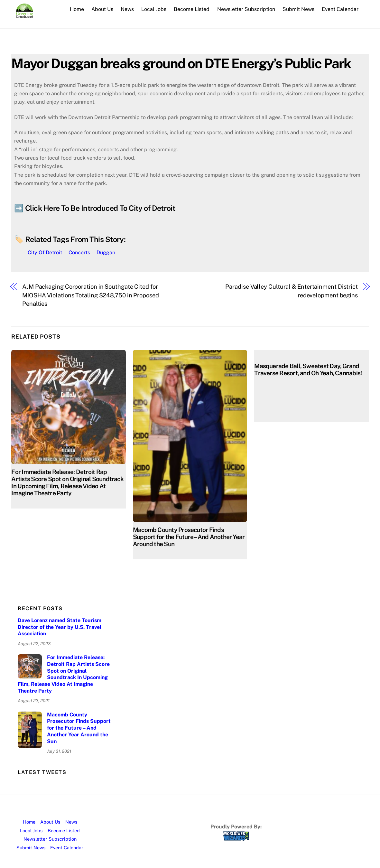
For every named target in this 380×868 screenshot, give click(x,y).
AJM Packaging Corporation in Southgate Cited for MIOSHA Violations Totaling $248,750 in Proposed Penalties (91, 295)
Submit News (298, 9)
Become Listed (192, 9)
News (127, 9)
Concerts (79, 252)
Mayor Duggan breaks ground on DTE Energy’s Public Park (181, 63)
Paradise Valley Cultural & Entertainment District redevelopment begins (292, 291)
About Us (102, 9)
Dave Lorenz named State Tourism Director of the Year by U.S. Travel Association (60, 627)
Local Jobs (154, 9)
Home (77, 9)
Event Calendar (340, 9)
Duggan (106, 252)
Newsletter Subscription (246, 9)
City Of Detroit (45, 252)
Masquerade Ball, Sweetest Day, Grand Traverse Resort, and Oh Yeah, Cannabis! (308, 369)
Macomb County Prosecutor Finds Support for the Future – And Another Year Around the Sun (189, 537)
